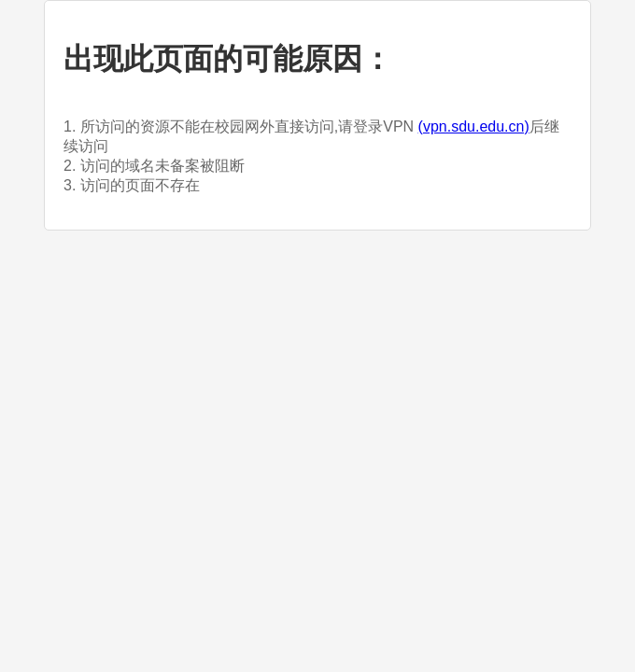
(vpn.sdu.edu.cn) (474, 126)
